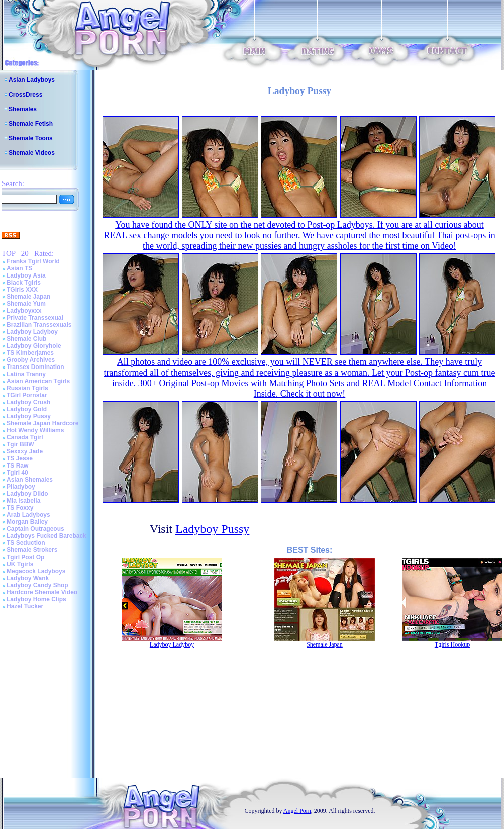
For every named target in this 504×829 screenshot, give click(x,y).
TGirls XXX (22, 290)
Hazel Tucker (25, 606)
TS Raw (17, 466)
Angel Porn (297, 811)
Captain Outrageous (35, 529)
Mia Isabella (23, 501)
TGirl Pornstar (27, 395)
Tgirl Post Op (25, 557)
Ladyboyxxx (24, 311)
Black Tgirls (24, 283)
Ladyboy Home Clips (36, 599)
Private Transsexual (35, 318)
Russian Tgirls (27, 388)
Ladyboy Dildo (27, 494)
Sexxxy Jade (25, 451)
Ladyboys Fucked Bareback (46, 536)
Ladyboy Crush (28, 402)
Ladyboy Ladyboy (32, 332)
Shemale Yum (26, 304)
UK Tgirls (20, 564)
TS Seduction (26, 543)
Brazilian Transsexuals (39, 325)
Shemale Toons (31, 138)
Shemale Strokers (32, 550)
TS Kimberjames (30, 353)
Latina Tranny (26, 374)
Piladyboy (21, 487)
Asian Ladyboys (32, 80)
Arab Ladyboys (28, 515)
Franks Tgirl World (33, 261)
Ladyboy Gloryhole (34, 346)
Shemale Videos (32, 153)
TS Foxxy (20, 508)
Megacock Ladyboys (36, 571)
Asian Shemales (30, 480)
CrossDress (25, 95)
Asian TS (19, 268)
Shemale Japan (28, 297)
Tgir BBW (20, 444)
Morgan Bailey (27, 522)
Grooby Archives (31, 360)
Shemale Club (26, 339)
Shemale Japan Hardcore (42, 423)
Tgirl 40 (17, 473)
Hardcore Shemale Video (42, 592)
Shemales (23, 109)
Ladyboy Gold (27, 409)
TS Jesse (20, 458)
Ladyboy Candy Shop (37, 585)
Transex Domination (35, 367)
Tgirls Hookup (452, 644)
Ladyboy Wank (28, 578)
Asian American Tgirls (38, 381)
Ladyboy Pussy (29, 416)
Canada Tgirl (25, 437)
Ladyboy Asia (26, 275)
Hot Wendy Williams (35, 430)
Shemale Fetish (31, 124)
